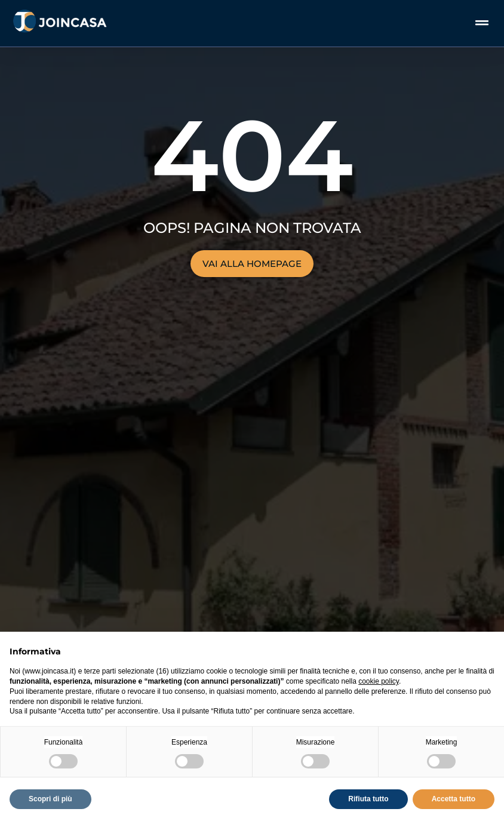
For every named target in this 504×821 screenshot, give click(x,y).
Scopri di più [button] (50, 799)
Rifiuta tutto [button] (368, 799)
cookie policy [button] (379, 681)
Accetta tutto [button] (454, 799)
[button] (482, 23)
